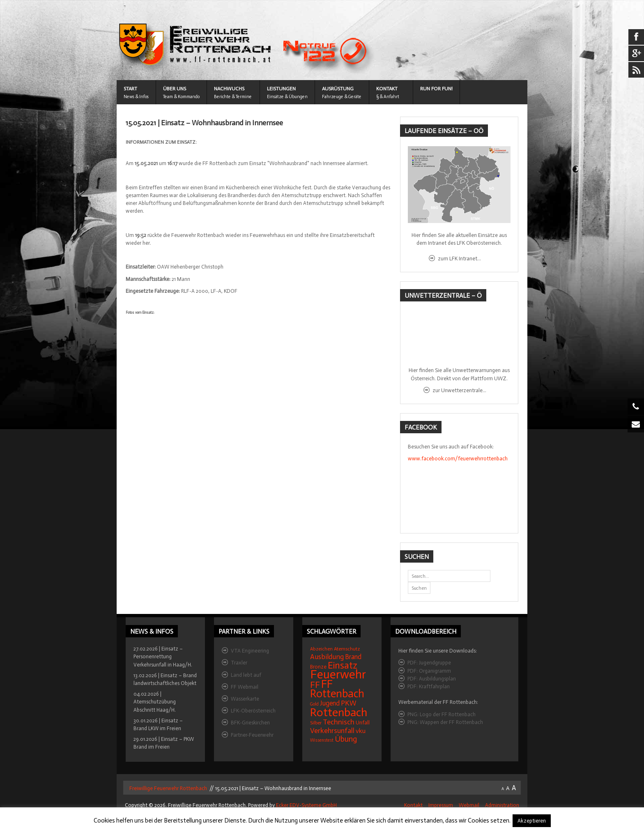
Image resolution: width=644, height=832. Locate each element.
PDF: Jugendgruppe (429, 663)
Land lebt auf (246, 675)
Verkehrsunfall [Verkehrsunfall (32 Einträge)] (332, 731)
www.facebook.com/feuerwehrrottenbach (458, 459)
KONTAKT (387, 89)
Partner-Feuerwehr (252, 735)
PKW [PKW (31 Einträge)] (349, 703)
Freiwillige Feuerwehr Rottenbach (168, 788)
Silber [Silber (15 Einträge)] (316, 723)
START (130, 89)
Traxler (239, 663)
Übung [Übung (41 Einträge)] (346, 739)
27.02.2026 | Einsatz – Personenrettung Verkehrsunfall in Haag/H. (163, 656)
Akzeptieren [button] (532, 821)
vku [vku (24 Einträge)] (361, 731)
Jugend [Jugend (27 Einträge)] (330, 703)
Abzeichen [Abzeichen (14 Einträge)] (321, 649)
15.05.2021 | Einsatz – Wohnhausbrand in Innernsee (204, 123)
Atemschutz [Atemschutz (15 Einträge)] (347, 649)
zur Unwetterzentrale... (459, 390)
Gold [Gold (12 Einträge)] (314, 704)
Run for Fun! (436, 89)
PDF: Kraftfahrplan (429, 686)
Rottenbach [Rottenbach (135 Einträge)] (339, 712)
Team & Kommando (181, 97)
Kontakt (413, 805)
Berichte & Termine (233, 97)
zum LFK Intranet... (459, 259)
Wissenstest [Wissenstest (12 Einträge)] (322, 740)
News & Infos (136, 97)
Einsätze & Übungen (287, 97)
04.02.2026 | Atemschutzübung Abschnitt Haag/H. (155, 702)
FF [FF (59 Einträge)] (315, 685)
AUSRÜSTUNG (338, 89)
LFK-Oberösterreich (253, 711)
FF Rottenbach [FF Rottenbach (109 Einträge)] (337, 689)
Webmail (469, 805)
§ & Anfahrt (388, 97)
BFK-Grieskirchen (250, 723)
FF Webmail (245, 687)
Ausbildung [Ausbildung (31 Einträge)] (327, 657)
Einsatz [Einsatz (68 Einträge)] (343, 665)
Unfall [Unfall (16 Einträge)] (363, 723)
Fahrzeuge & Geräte (342, 97)
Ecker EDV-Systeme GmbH (306, 805)
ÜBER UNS (175, 89)
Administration (502, 805)
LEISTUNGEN (281, 89)
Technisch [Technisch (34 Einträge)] (339, 722)
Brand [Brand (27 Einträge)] (353, 657)
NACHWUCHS (229, 89)
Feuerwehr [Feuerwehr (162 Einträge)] (338, 674)
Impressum (441, 805)
